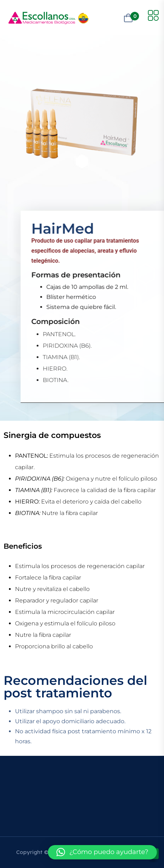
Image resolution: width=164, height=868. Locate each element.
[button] (102, 852)
